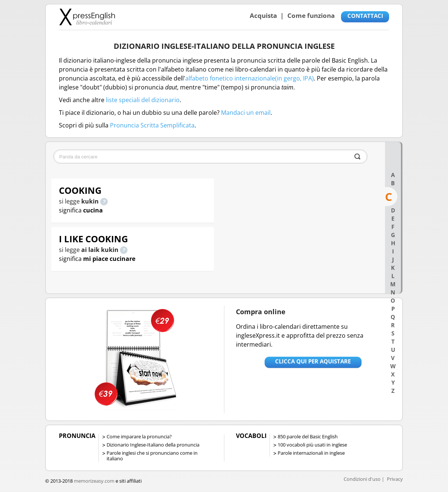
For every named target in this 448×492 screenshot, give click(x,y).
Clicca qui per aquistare (313, 361)
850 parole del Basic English (308, 436)
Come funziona (311, 15)
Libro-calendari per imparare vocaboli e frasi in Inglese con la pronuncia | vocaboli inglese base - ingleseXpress (87, 17)
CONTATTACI (365, 16)
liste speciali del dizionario (143, 100)
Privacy (395, 479)
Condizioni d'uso (362, 479)
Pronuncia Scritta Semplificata (152, 125)
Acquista (263, 15)
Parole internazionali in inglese (311, 453)
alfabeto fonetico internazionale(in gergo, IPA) (250, 78)
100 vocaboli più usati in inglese (312, 445)
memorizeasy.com (94, 481)
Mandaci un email (246, 113)
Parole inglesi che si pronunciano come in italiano (152, 456)
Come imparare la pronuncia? (139, 436)
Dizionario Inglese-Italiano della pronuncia (153, 445)
